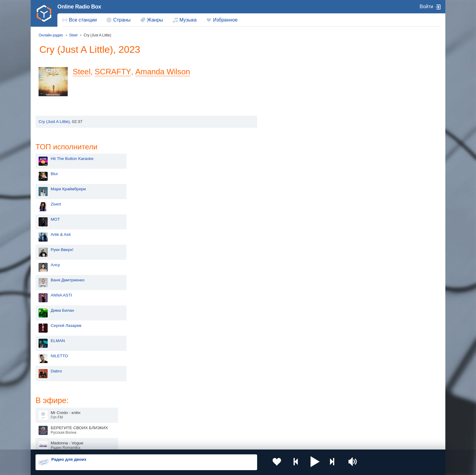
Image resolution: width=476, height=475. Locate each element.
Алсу (282, 167)
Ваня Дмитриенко (294, 182)
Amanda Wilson (163, 72)
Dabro (283, 273)
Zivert (282, 106)
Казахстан (301, 395)
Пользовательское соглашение (111, 442)
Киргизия (55, 405)
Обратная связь (216, 442)
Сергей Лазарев (292, 227)
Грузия (134, 426)
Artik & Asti (287, 136)
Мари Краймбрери (295, 91)
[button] (308, 462)
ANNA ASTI (288, 197)
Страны (122, 20)
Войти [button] (426, 7)
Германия (301, 426)
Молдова (218, 395)
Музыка (188, 20)
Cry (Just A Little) (54, 122)
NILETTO (286, 258)
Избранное (225, 20)
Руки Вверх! (289, 152)
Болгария (300, 405)
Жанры (155, 20)
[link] (44, 13)
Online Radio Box (79, 7)
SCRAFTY (114, 72)
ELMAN (284, 243)
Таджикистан (140, 405)
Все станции (83, 20)
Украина (136, 395)
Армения (218, 405)
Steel (83, 72)
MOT (282, 121)
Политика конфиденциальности (170, 442)
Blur (281, 76)
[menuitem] (80, 20)
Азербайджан (223, 426)
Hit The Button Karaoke (299, 61)
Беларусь (55, 426)
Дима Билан (289, 212)
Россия (53, 395)
